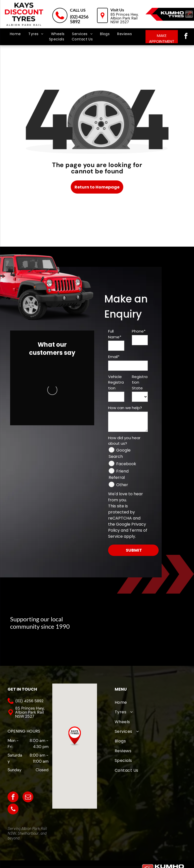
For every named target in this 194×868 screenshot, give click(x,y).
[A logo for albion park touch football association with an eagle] (108, 620)
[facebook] (186, 37)
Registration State (140, 382)
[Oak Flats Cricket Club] (108, 646)
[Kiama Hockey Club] (159, 646)
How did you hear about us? (124, 441)
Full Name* (115, 334)
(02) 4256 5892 (79, 19)
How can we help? (125, 408)
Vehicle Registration (116, 382)
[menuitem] (15, 34)
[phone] (13, 810)
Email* (114, 357)
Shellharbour (28, 833)
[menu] (11, 23)
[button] (75, 736)
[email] (28, 797)
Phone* (139, 331)
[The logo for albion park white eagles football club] (159, 620)
